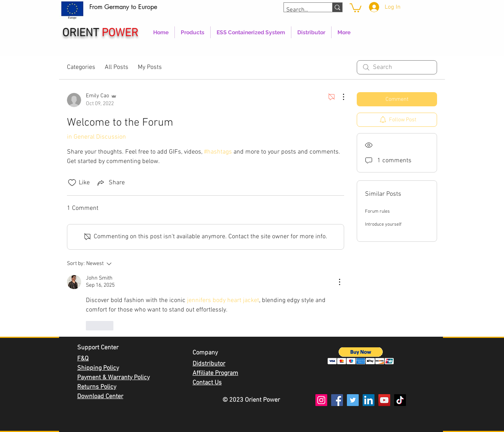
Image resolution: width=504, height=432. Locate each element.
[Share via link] (110, 183)
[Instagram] (321, 400)
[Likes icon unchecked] (72, 183)
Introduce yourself (383, 224)
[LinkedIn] (369, 400)
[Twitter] (353, 400)
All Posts (117, 67)
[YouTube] (384, 400)
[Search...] (301, 10)
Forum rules (377, 211)
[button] (361, 356)
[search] (397, 67)
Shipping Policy (98, 368)
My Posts (150, 67)
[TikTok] (400, 400)
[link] (356, 7)
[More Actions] (339, 97)
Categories (81, 67)
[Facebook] (337, 400)
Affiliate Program (215, 373)
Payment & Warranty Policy (113, 378)
